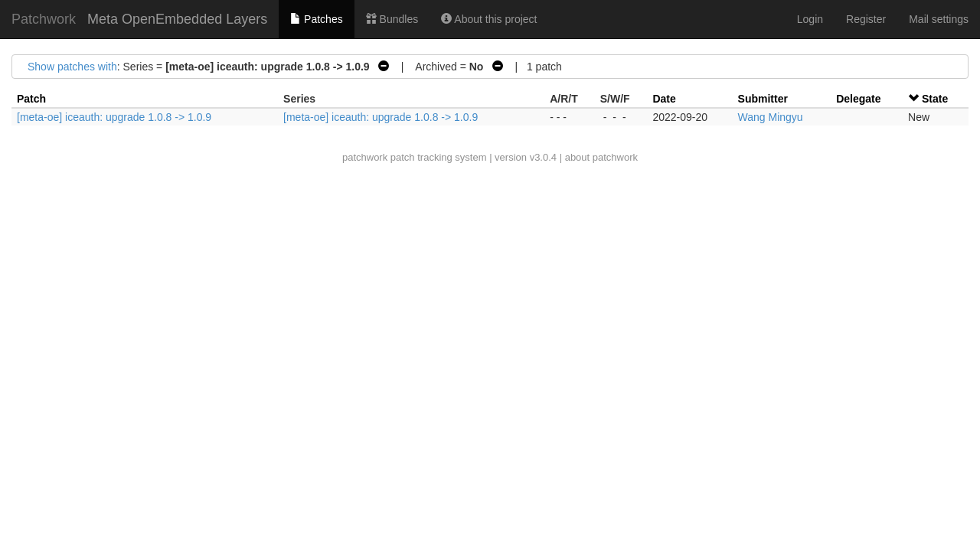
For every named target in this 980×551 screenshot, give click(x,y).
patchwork (365, 157)
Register (866, 19)
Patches (316, 19)
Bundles (392, 19)
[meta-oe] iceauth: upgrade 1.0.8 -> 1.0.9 (114, 117)
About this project (489, 19)
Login (810, 19)
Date (664, 99)
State (935, 99)
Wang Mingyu (771, 117)
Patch (31, 99)
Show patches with (72, 67)
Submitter (763, 99)
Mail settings (939, 19)
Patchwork (44, 19)
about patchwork (601, 157)
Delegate (858, 99)
